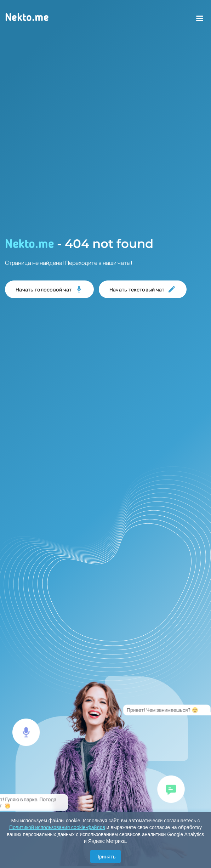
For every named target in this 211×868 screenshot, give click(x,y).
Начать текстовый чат (143, 289)
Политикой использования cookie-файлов (57, 827)
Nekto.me (27, 18)
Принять (105, 856)
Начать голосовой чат (49, 289)
